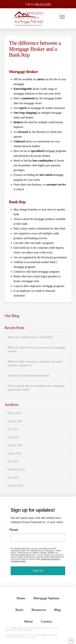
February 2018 (15, 485)
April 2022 (13, 437)
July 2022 (13, 429)
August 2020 (14, 453)
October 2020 (15, 445)
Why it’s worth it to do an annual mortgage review (37, 349)
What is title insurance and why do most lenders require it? (35, 363)
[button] (62, 17)
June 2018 (13, 477)
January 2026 (15, 421)
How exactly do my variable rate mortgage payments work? (36, 388)
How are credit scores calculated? (30, 337)
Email (14, 530)
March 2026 (14, 413)
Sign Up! (38, 571)
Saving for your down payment (28, 375)
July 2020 (13, 461)
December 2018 (16, 469)
